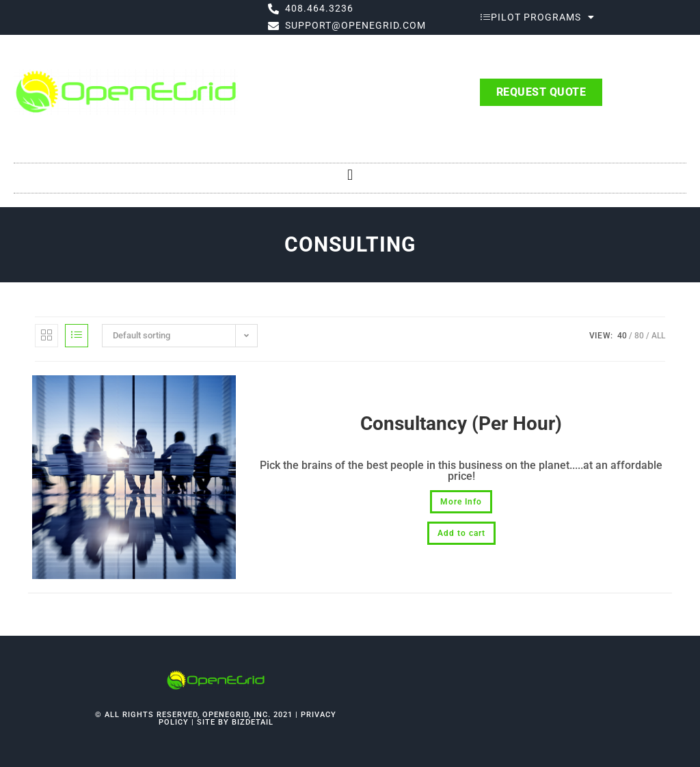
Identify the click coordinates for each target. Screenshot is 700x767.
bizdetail (253, 722)
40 (622, 336)
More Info (461, 502)
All (658, 336)
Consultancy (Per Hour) (461, 423)
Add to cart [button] (461, 533)
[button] (350, 175)
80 (639, 336)
